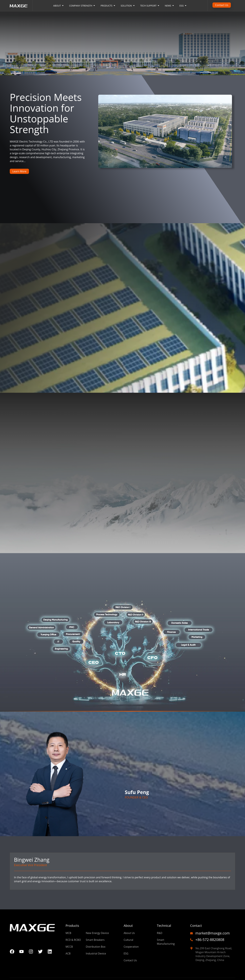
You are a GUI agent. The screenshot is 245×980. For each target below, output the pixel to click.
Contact (196, 926)
